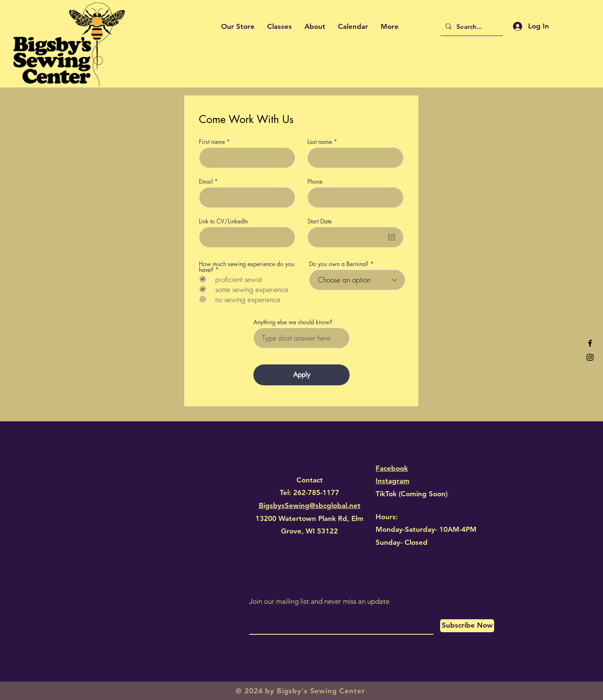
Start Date (320, 221)
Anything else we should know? (293, 322)
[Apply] (301, 375)
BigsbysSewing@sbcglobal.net (310, 505)
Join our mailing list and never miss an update (319, 601)
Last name (320, 142)
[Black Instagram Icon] (590, 357)
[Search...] (471, 26)
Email (206, 182)
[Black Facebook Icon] (590, 343)
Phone (315, 182)
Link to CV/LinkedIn (223, 221)
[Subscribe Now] (467, 626)
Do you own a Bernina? (339, 264)
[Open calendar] (392, 237)
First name (212, 142)
